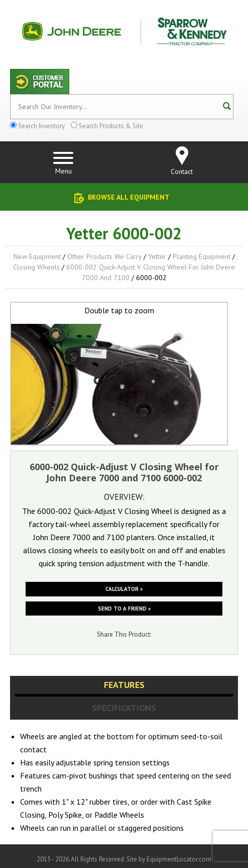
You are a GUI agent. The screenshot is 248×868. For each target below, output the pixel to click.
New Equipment (37, 256)
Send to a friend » (124, 609)
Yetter (157, 256)
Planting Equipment (202, 256)
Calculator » (124, 589)
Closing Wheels (36, 267)
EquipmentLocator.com (179, 859)
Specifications (124, 708)
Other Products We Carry (104, 256)
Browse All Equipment (129, 197)
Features (124, 685)
